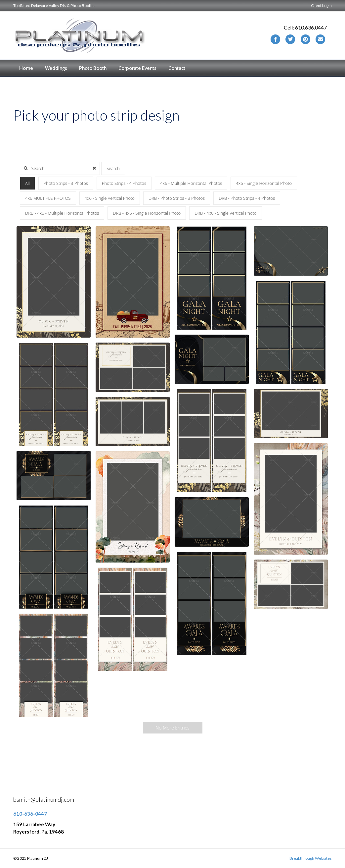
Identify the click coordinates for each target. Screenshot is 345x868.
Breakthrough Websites (311, 858)
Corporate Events (137, 68)
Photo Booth (93, 68)
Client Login (321, 5)
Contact (177, 68)
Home (26, 68)
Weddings (56, 68)
